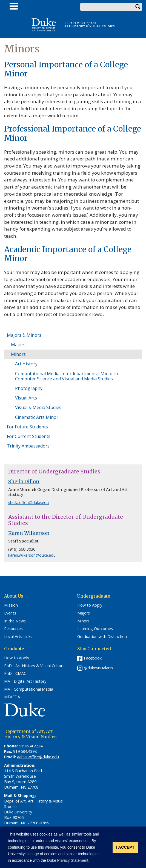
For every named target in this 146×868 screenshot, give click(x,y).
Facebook (93, 658)
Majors (18, 345)
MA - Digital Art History (25, 681)
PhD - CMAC (15, 673)
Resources (13, 629)
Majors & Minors (24, 335)
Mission (11, 605)
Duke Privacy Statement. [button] (68, 860)
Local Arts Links (18, 637)
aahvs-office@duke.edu (38, 757)
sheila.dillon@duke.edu (28, 502)
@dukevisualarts (98, 668)
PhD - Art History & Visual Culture (34, 666)
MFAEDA (12, 697)
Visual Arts (26, 398)
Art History (26, 364)
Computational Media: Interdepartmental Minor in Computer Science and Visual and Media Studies (67, 376)
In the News (15, 621)
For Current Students (29, 436)
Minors (18, 354)
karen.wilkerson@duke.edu (32, 555)
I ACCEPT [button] (125, 847)
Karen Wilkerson (29, 533)
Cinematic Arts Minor (37, 417)
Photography (29, 388)
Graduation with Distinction (102, 637)
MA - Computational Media (29, 689)
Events (10, 613)
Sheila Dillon (24, 482)
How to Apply (90, 605)
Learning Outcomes (95, 629)
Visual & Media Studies (38, 407)
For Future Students (27, 427)
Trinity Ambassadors (28, 446)
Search (138, 7)
